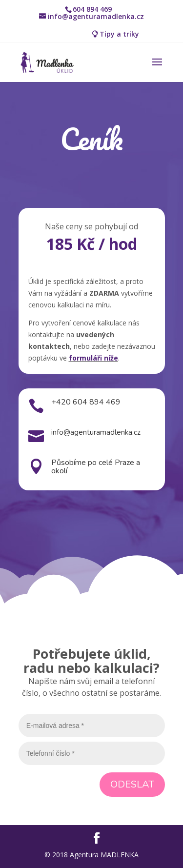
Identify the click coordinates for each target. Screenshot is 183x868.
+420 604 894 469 (86, 402)
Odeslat (132, 784)
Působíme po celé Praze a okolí (96, 467)
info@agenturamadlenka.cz (96, 432)
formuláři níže (93, 358)
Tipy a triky (119, 34)
